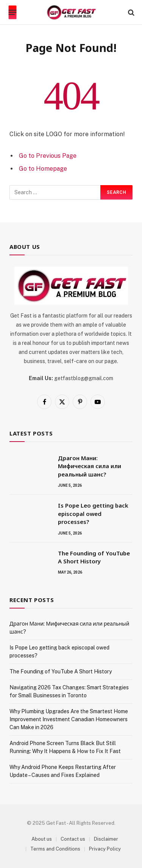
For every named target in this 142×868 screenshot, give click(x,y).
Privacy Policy (105, 849)
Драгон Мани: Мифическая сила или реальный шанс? (90, 466)
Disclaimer (106, 839)
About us (42, 839)
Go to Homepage (43, 169)
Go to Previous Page (48, 156)
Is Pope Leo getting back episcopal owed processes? (93, 513)
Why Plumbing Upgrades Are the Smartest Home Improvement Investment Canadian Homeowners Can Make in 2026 (69, 719)
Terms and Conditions (55, 849)
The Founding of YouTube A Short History (94, 557)
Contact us (73, 839)
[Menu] (13, 13)
